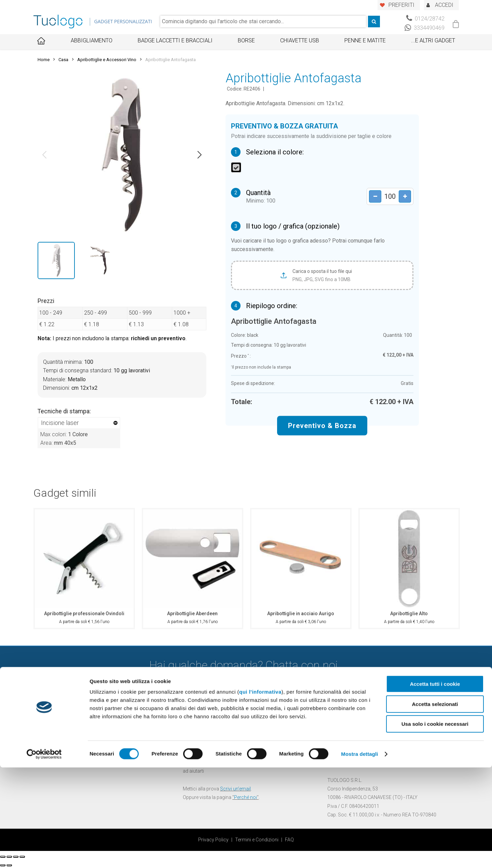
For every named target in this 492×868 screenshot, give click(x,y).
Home (44, 60)
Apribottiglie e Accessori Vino (107, 60)
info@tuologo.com (362, 762)
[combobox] (263, 22)
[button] (44, 155)
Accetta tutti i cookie (435, 784)
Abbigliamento (92, 40)
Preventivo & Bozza (322, 426)
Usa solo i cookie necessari (435, 824)
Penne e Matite (365, 40)
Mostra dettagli (359, 855)
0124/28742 (425, 19)
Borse (246, 40)
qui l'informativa (260, 792)
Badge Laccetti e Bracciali (175, 40)
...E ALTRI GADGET (433, 40)
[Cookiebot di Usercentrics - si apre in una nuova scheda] (44, 855)
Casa (63, 60)
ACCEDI (444, 5)
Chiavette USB (300, 40)
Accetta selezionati (435, 805)
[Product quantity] (388, 197)
